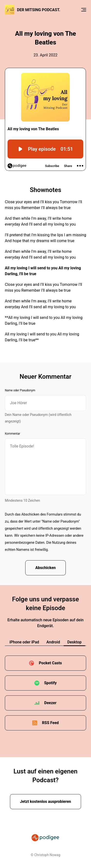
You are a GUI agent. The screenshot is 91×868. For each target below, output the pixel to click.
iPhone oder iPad (24, 642)
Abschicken (45, 568)
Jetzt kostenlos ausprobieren (45, 802)
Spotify (50, 683)
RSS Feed (50, 723)
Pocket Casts (50, 663)
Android (53, 642)
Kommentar (12, 434)
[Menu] (84, 10)
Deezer (50, 703)
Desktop (74, 642)
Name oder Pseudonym (20, 390)
